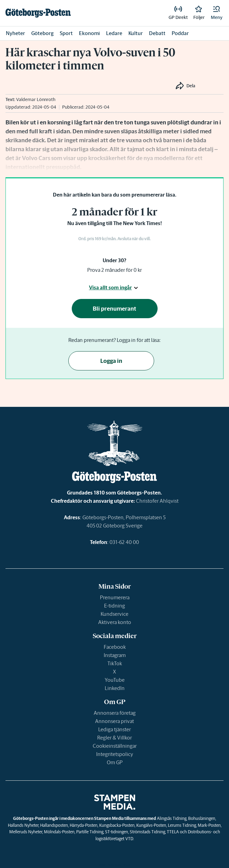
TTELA (173, 832)
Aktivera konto (115, 622)
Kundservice (114, 614)
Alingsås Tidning (172, 818)
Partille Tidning (90, 832)
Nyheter (15, 33)
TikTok (115, 663)
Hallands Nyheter (23, 825)
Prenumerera (115, 597)
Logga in (111, 361)
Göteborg (42, 33)
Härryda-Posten (84, 825)
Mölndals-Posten (59, 832)
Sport (66, 33)
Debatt (157, 33)
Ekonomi (89, 33)
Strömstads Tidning (147, 832)
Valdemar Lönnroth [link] (36, 99)
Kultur (136, 33)
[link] (38, 13)
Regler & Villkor (114, 738)
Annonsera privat (114, 721)
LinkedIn (115, 688)
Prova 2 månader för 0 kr (114, 270)
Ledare (114, 33)
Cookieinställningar (115, 746)
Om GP (115, 762)
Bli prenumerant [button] (114, 309)
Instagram (115, 655)
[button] (217, 13)
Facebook (115, 647)
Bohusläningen (202, 818)
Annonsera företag (115, 713)
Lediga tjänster (114, 729)
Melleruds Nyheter (26, 832)
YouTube (115, 680)
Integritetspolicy (115, 754)
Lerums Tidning (182, 825)
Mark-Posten (209, 825)
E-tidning (114, 606)
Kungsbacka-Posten (117, 825)
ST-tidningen (117, 832)
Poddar (180, 33)
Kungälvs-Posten (151, 825)
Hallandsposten (54, 825)
